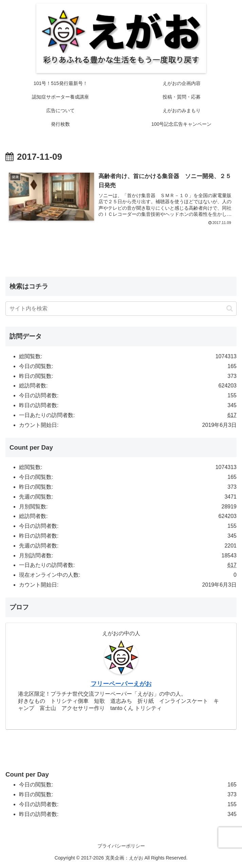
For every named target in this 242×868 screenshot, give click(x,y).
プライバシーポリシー (121, 846)
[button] (230, 309)
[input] (121, 309)
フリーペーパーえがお (121, 684)
